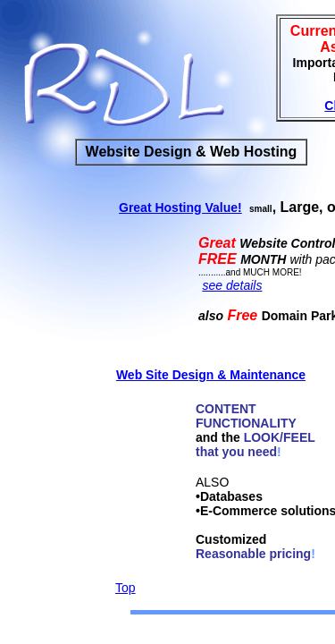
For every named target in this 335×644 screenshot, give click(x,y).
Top (126, 588)
